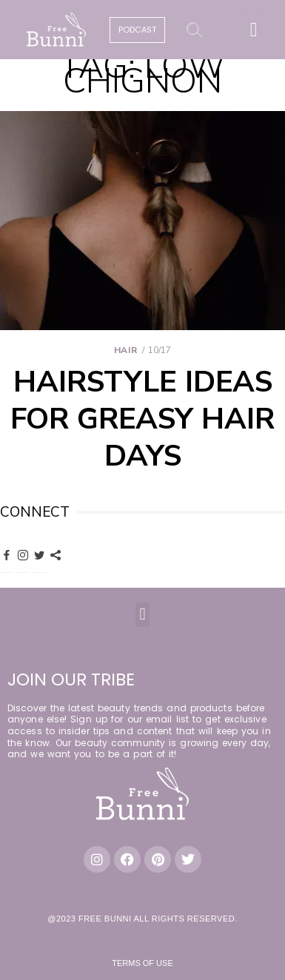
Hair (125, 350)
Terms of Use (142, 963)
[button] (254, 30)
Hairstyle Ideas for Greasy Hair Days (142, 419)
